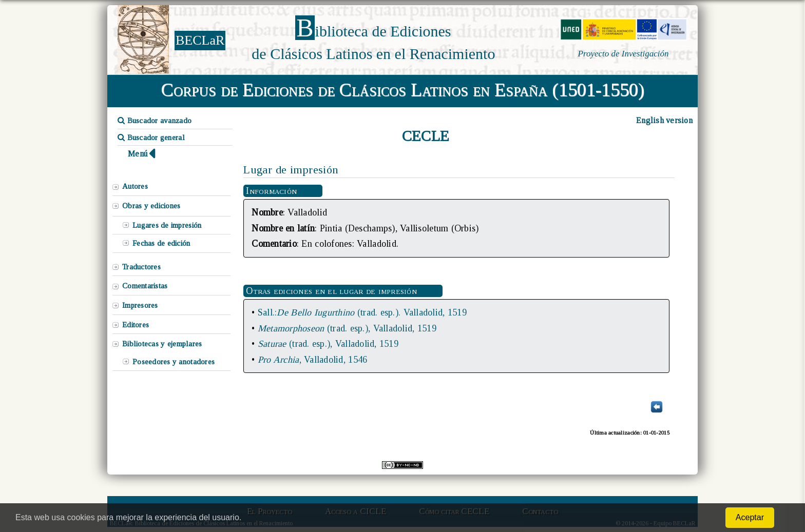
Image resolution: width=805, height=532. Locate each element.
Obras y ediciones (151, 206)
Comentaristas (145, 286)
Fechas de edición (161, 243)
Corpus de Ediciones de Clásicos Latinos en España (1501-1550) (403, 90)
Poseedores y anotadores (174, 362)
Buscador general (151, 137)
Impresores (140, 305)
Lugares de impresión (167, 225)
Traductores (141, 267)
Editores (136, 325)
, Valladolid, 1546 (312, 360)
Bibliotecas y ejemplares (162, 344)
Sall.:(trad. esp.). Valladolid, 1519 (362, 312)
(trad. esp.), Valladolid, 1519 (347, 328)
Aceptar (750, 517)
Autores (135, 186)
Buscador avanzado (155, 121)
